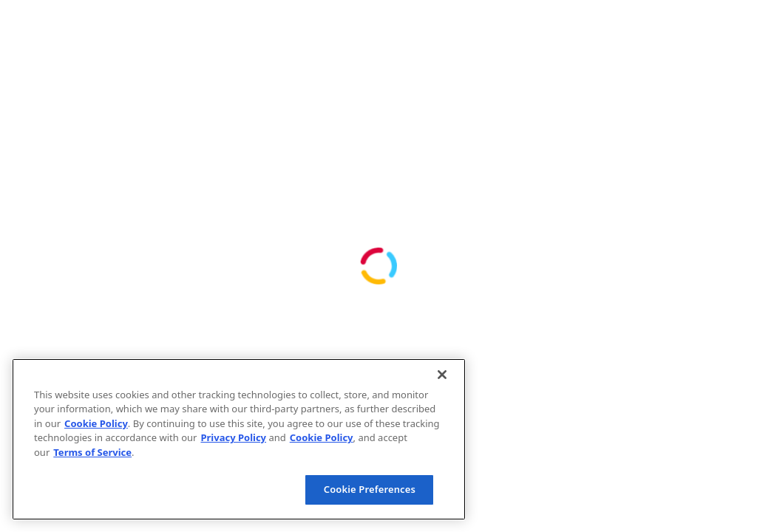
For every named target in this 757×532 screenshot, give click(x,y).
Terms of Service (92, 452)
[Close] (442, 375)
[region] (239, 439)
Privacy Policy (233, 437)
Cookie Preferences (370, 489)
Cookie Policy (96, 423)
